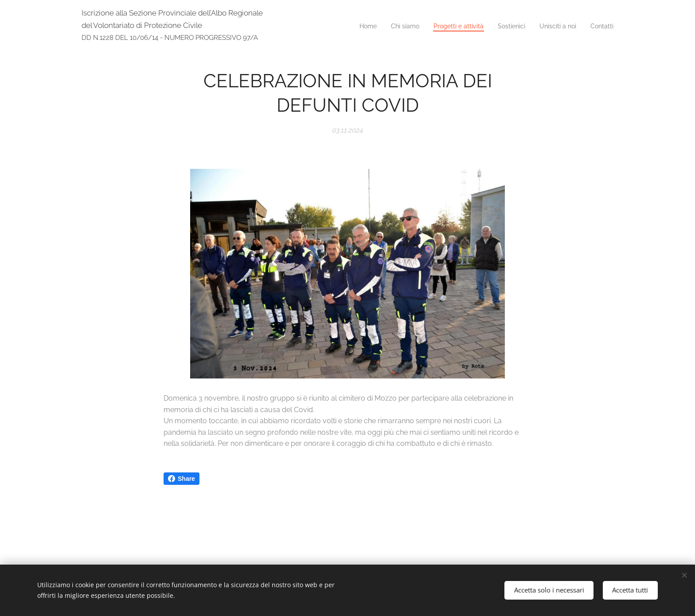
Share (182, 479)
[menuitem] (545, 27)
